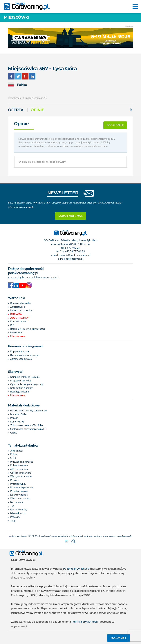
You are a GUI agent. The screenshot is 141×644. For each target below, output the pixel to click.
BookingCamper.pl (20, 392)
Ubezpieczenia (18, 336)
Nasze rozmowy (19, 509)
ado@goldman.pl (74, 259)
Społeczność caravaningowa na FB (28, 429)
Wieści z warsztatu (20, 498)
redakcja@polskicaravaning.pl (74, 255)
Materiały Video (19, 414)
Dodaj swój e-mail (70, 216)
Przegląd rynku (18, 484)
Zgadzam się (119, 638)
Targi (13, 521)
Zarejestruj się (18, 307)
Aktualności (16, 451)
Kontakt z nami (18, 321)
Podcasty (15, 517)
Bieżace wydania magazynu (25, 355)
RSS (12, 325)
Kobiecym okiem (19, 465)
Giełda (14, 433)
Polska (14, 454)
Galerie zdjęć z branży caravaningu (28, 411)
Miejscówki (17, 17)
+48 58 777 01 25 (75, 251)
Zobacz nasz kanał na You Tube (27, 425)
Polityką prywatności (85, 621)
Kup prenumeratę (20, 351)
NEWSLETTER (63, 193)
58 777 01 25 (72, 248)
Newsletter (16, 332)
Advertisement (20, 318)
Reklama (16, 314)
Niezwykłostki (18, 513)
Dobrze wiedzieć (19, 495)
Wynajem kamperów (21, 476)
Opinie (37, 110)
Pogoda (14, 418)
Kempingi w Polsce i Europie (25, 377)
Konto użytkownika (20, 303)
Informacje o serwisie (21, 310)
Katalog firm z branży (21, 388)
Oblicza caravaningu (21, 473)
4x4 (12, 506)
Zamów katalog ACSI (21, 359)
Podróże (15, 480)
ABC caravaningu (19, 469)
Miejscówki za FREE (21, 381)
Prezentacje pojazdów (22, 487)
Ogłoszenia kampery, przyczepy (27, 384)
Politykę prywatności (76, 568)
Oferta (16, 110)
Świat (13, 458)
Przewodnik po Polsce (22, 462)
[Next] (131, 110)
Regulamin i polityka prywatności (28, 329)
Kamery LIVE (17, 422)
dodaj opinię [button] (115, 125)
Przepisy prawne (19, 491)
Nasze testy (17, 502)
